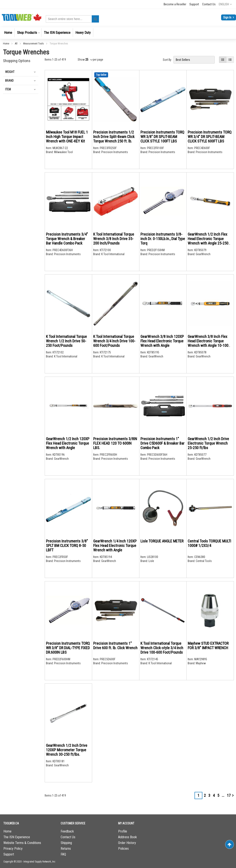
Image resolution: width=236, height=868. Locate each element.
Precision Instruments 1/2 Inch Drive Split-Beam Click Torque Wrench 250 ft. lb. (114, 137)
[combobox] (72, 19)
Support (194, 4)
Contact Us (209, 4)
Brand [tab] (9, 81)
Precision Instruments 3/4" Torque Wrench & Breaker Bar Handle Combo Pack (67, 239)
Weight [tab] (10, 72)
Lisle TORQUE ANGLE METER (162, 541)
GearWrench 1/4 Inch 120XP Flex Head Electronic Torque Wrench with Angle (115, 546)
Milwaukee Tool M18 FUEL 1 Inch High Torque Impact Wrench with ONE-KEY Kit (67, 137)
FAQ (63, 854)
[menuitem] (8, 33)
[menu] (118, 33)
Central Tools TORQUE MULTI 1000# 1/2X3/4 (209, 543)
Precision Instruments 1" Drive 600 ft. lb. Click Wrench (115, 646)
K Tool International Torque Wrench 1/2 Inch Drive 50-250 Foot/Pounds (66, 341)
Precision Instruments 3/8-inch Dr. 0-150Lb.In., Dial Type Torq (163, 239)
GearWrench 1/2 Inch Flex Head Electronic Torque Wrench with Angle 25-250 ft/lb (208, 241)
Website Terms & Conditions (22, 843)
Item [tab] (8, 89)
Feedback (67, 831)
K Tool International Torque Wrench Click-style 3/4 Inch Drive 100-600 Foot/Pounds (162, 648)
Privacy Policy (13, 849)
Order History (127, 843)
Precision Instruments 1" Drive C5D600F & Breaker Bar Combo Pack (162, 443)
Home (6, 44)
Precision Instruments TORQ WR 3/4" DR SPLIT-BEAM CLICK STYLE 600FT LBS (210, 137)
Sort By (167, 60)
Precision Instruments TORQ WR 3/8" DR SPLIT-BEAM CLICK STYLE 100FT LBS (162, 137)
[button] (225, 4)
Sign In (228, 17)
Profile (123, 831)
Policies (123, 849)
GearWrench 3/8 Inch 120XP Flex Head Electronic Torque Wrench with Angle (162, 341)
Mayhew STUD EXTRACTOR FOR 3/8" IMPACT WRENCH (208, 646)
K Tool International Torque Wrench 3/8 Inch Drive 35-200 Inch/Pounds (114, 239)
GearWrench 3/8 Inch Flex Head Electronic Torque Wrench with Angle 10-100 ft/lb (208, 343)
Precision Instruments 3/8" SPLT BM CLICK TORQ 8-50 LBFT (67, 546)
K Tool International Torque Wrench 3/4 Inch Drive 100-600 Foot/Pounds (114, 341)
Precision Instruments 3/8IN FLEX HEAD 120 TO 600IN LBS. (115, 443)
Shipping (66, 843)
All (16, 44)
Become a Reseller (175, 4)
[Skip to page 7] (223, 795)
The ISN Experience (17, 837)
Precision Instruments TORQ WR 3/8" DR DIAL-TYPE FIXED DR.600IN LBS (68, 648)
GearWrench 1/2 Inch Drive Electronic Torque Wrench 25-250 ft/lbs (208, 443)
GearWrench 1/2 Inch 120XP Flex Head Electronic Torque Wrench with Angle (68, 443)
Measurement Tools (34, 44)
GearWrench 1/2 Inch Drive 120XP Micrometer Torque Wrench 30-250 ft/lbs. (67, 750)
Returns (66, 849)
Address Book (127, 837)
